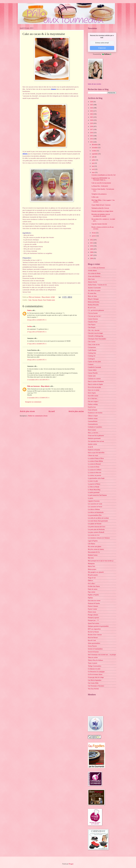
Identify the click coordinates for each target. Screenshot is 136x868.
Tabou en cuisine (93, 657)
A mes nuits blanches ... (95, 276)
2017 (92, 130)
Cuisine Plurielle (93, 373)
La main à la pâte (93, 481)
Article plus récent (27, 411)
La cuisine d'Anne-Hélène (95, 461)
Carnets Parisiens (93, 319)
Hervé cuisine (92, 430)
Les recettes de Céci (94, 535)
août (93, 157)
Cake (30, 300)
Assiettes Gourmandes (94, 288)
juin (93, 163)
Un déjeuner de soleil (94, 669)
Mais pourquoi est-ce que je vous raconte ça (101, 561)
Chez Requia (92, 327)
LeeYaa (30, 326)
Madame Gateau (93, 555)
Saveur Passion (92, 646)
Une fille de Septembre (95, 680)
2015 (92, 136)
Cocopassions (92, 347)
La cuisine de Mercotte (95, 473)
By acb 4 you (92, 308)
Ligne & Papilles (93, 541)
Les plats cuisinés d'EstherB (96, 532)
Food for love (92, 407)
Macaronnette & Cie (94, 552)
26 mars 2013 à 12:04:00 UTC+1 (37, 320)
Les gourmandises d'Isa (95, 515)
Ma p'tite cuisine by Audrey (96, 549)
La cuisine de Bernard (94, 464)
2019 (92, 123)
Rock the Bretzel (93, 638)
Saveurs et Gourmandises (95, 649)
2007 (92, 255)
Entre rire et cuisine (94, 390)
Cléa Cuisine (92, 342)
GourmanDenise (93, 421)
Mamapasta (91, 564)
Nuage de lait (92, 578)
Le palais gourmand (94, 492)
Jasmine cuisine (92, 444)
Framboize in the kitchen (95, 413)
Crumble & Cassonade (94, 367)
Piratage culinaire (93, 615)
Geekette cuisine (93, 419)
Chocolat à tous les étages (95, 333)
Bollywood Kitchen (94, 302)
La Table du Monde (94, 487)
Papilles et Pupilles (93, 595)
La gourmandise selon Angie (96, 478)
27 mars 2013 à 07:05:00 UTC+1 (37, 332)
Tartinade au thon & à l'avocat (100, 208)
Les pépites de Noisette (95, 524)
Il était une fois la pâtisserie (96, 436)
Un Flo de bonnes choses (95, 675)
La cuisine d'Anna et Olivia (96, 458)
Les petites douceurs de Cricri (97, 527)
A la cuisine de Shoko (94, 273)
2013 (92, 142)
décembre (95, 145)
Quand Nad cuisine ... (94, 623)
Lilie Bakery (92, 544)
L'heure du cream (93, 456)
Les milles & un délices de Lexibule (98, 518)
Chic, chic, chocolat (94, 330)
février (94, 233)
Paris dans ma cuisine (94, 601)
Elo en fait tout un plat (94, 387)
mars (93, 172)
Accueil (52, 411)
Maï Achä (91, 558)
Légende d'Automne (94, 501)
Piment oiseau (92, 612)
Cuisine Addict (92, 370)
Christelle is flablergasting (96, 336)
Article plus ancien (76, 411)
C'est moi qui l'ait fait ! (95, 316)
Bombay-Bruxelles (93, 305)
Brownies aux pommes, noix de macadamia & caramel (101, 215)
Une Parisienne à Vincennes (96, 686)
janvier (94, 236)
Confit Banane (92, 350)
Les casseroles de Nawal (95, 507)
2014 (92, 139)
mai (93, 166)
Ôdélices (90, 581)
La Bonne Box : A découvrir (100, 186)
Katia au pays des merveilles (96, 453)
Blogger (71, 864)
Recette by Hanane (93, 632)
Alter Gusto (91, 279)
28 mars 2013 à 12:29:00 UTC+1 (37, 360)
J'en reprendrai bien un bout (96, 441)
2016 (92, 133)
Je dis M (90, 447)
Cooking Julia (92, 353)
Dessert (40, 300)
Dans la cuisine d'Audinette (96, 382)
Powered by (102, 54)
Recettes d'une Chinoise (95, 635)
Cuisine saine (92, 376)
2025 (92, 105)
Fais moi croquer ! (93, 401)
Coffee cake (95, 197)
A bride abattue (92, 271)
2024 (92, 108)
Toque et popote (93, 663)
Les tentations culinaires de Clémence (99, 538)
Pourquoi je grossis (93, 618)
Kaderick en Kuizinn (94, 450)
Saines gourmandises (94, 643)
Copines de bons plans (94, 362)
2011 (92, 243)
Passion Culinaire (93, 606)
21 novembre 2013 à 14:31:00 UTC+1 (38, 380)
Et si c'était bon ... (93, 399)
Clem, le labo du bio (94, 345)
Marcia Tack (92, 566)
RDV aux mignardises (94, 629)
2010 (92, 246)
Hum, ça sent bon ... (94, 433)
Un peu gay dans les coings (96, 677)
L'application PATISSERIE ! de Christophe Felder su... (101, 179)
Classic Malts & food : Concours (101, 205)
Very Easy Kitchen (93, 689)
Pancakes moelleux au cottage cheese (102, 211)
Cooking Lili (92, 356)
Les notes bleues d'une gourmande (98, 521)
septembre (95, 154)
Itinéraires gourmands (94, 438)
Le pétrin (91, 498)
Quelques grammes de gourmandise (98, 626)
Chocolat (35, 300)
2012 (92, 240)
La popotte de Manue (94, 484)
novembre (95, 148)
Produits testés (51, 300)
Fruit (44, 300)
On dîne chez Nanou (94, 586)
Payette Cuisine (92, 609)
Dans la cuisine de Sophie (95, 384)
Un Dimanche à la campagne (96, 672)
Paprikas (90, 598)
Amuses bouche (93, 282)
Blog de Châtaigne (93, 299)
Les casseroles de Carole (95, 504)
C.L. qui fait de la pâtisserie (96, 310)
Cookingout (91, 359)
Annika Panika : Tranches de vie (97, 285)
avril (93, 169)
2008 (92, 252)
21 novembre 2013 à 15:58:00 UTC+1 (38, 398)
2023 (92, 111)
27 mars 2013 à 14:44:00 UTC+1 (37, 344)
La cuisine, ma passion (95, 475)
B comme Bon (92, 293)
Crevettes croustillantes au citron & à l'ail (103, 175)
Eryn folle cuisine (93, 396)
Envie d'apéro (92, 393)
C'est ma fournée (93, 313)
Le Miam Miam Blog (94, 490)
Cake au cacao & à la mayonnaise (101, 183)
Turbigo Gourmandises (95, 666)
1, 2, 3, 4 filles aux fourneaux (96, 268)
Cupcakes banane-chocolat (99, 224)
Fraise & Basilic (93, 410)
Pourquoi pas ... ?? (93, 620)
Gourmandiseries (93, 424)
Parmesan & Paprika (94, 603)
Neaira (29, 310)
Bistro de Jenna (92, 296)
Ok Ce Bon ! (92, 584)
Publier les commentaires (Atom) (38, 416)
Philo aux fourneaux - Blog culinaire (38, 386)
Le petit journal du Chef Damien (97, 495)
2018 (92, 126)
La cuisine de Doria (94, 467)
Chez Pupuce (92, 325)
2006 (92, 258)
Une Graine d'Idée (93, 683)
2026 (92, 102)
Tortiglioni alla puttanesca (99, 194)
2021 (92, 117)
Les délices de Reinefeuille (96, 512)
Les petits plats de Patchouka (96, 529)
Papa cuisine (92, 592)
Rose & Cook (92, 640)
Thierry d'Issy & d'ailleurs (95, 660)
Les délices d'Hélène (94, 509)
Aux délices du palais (94, 291)
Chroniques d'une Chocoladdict (97, 339)
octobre (94, 151)
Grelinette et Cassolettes (95, 427)
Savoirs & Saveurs (93, 652)
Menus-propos (92, 569)
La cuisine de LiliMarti (95, 470)
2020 (92, 120)
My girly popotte (93, 575)
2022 (92, 114)
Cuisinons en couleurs (94, 379)
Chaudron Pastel (93, 322)
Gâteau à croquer (93, 416)
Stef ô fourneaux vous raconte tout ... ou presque (102, 655)
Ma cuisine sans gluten (95, 547)
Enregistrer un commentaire (33, 402)
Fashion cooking (93, 404)
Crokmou (91, 364)
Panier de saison (93, 589)
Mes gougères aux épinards (96, 572)
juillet (94, 160)
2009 (92, 249)
